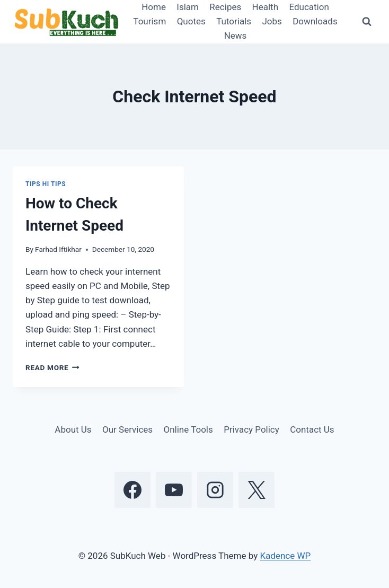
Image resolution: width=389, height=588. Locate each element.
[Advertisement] (291, 237)
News (236, 36)
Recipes (225, 7)
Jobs (272, 21)
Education (309, 7)
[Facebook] (132, 490)
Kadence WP (285, 556)
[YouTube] (174, 490)
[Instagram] (215, 490)
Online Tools (188, 429)
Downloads (315, 21)
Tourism (149, 21)
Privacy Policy (251, 429)
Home (154, 7)
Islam (188, 7)
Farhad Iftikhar (58, 249)
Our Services (127, 429)
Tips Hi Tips (46, 184)
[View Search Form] (367, 22)
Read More (52, 367)
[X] (257, 490)
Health (265, 7)
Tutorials (234, 21)
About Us (73, 429)
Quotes (191, 21)
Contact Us (312, 429)
